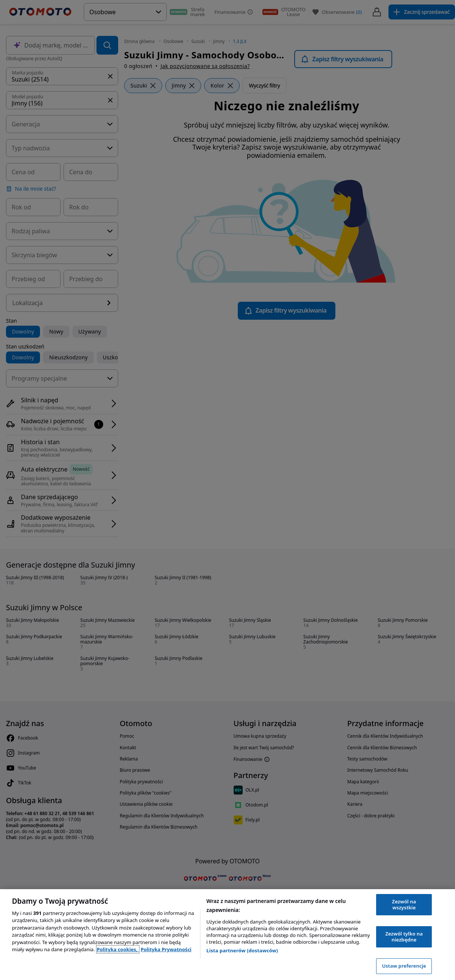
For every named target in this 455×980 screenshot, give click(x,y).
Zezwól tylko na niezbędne (404, 937)
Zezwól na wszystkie (404, 904)
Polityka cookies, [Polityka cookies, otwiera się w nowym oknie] (118, 949)
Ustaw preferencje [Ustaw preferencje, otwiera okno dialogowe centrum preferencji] (404, 966)
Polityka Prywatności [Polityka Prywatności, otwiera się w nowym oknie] (166, 949)
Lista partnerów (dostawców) (242, 950)
